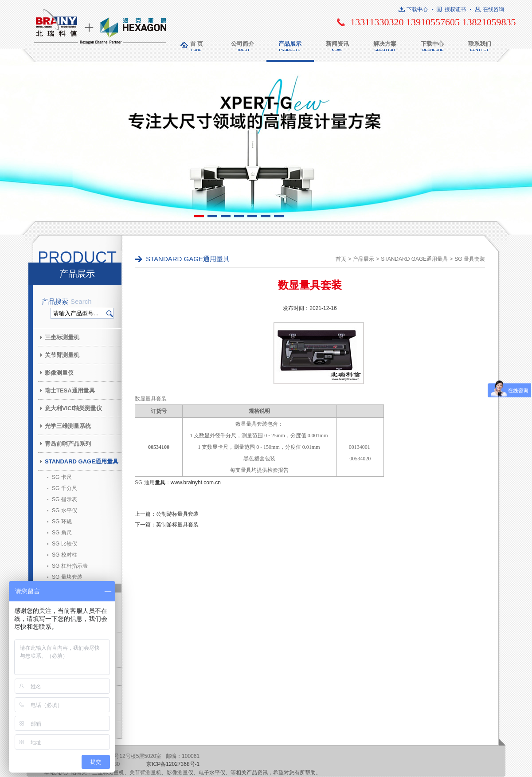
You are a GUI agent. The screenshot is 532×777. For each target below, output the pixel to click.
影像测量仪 (59, 373)
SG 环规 (62, 522)
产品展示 (290, 44)
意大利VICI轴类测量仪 (73, 408)
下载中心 (417, 9)
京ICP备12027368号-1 (173, 764)
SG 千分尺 (65, 488)
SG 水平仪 (65, 510)
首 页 (197, 44)
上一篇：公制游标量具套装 (167, 514)
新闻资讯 (337, 44)
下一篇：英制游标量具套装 (167, 525)
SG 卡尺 (62, 477)
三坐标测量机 (62, 337)
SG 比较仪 (65, 544)
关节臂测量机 (62, 355)
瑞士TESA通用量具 (70, 390)
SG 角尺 (62, 533)
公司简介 (243, 44)
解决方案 (385, 44)
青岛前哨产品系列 (68, 444)
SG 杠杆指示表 (70, 566)
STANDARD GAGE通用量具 (82, 461)
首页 (341, 259)
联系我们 (480, 44)
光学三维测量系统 (68, 426)
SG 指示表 (65, 499)
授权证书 (455, 9)
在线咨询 (493, 9)
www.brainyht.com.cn (196, 483)
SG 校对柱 (65, 555)
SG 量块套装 (67, 577)
